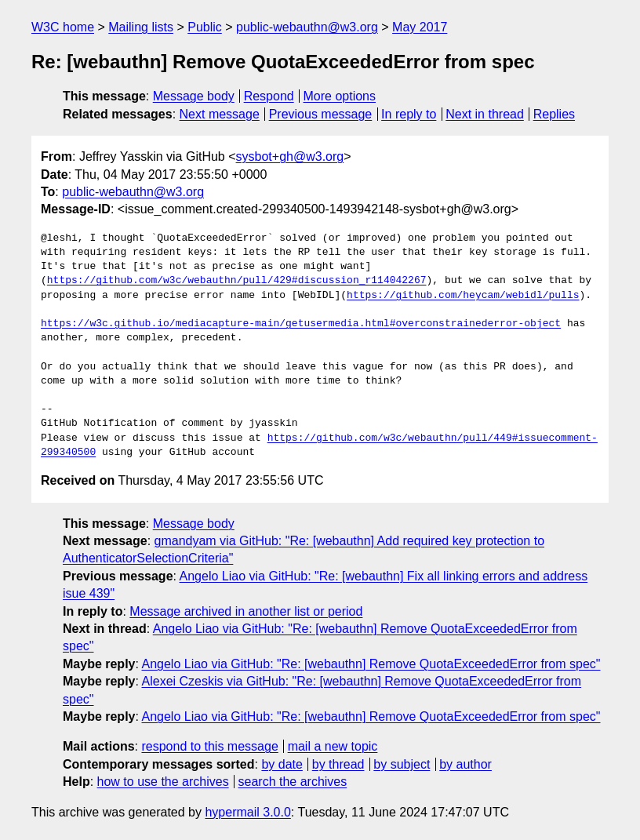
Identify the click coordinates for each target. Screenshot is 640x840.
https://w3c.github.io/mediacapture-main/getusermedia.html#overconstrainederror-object (301, 324)
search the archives (293, 782)
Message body (194, 96)
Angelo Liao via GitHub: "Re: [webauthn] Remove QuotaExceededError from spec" (371, 664)
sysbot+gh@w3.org (290, 156)
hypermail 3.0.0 (247, 812)
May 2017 (420, 27)
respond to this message (209, 746)
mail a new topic (333, 746)
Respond (269, 96)
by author (465, 764)
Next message (220, 114)
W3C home (63, 27)
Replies (554, 114)
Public (205, 27)
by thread (338, 764)
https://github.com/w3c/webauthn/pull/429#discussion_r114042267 (237, 281)
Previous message (321, 114)
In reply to (409, 114)
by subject (402, 764)
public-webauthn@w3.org (307, 27)
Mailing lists (141, 27)
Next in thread (485, 114)
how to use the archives (163, 782)
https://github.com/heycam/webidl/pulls (463, 296)
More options (340, 96)
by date (282, 764)
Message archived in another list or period (246, 611)
